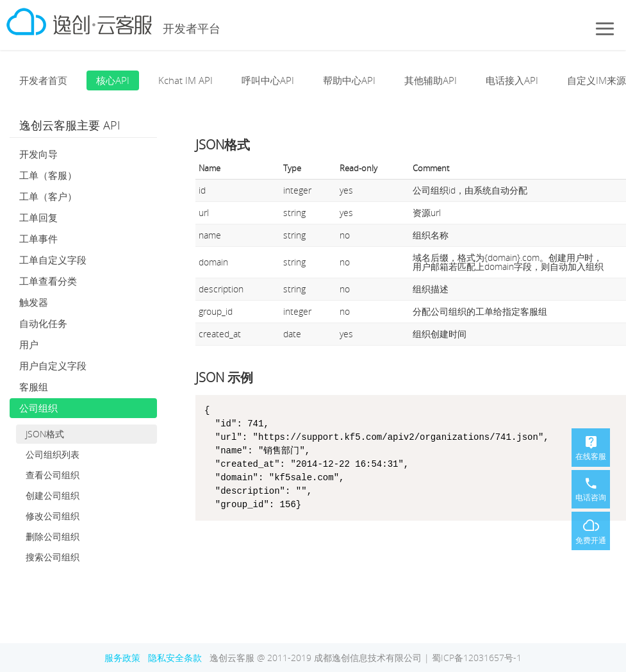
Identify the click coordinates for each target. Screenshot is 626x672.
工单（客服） (48, 175)
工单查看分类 (48, 281)
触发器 (34, 302)
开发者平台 (192, 28)
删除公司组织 (53, 536)
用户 (29, 344)
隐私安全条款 (175, 658)
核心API (113, 80)
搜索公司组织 (53, 557)
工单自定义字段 (53, 260)
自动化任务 (43, 323)
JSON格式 (45, 434)
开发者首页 (43, 80)
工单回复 (38, 217)
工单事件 (38, 239)
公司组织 (38, 408)
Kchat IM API (185, 80)
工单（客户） (48, 196)
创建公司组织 (53, 495)
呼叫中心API (268, 80)
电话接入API (512, 80)
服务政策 (122, 658)
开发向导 (38, 154)
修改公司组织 (53, 516)
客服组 (34, 387)
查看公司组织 (53, 475)
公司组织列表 (53, 454)
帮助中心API (349, 80)
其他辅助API (431, 80)
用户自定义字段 (53, 365)
